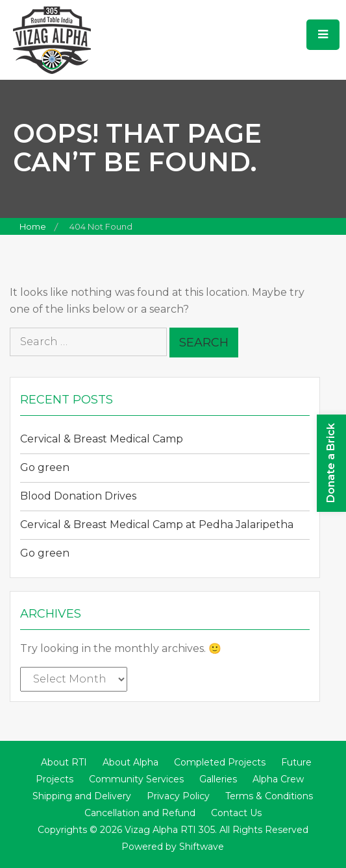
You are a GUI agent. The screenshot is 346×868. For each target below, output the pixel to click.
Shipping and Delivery (82, 796)
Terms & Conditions (269, 796)
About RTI (64, 762)
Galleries (218, 779)
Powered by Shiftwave (173, 847)
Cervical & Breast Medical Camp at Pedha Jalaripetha (157, 524)
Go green (45, 467)
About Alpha (130, 762)
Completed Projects (220, 762)
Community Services (136, 779)
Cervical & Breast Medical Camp (102, 439)
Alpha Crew (278, 779)
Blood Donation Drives (78, 496)
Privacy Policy (178, 796)
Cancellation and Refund (140, 813)
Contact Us (236, 813)
